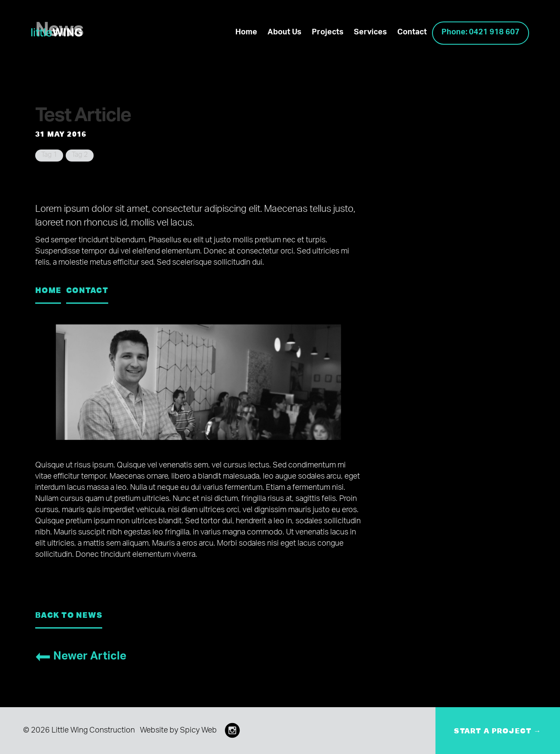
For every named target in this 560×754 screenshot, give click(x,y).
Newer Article (81, 658)
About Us (285, 33)
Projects (328, 33)
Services (370, 33)
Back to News (69, 615)
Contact (412, 33)
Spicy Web (198, 731)
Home (246, 33)
